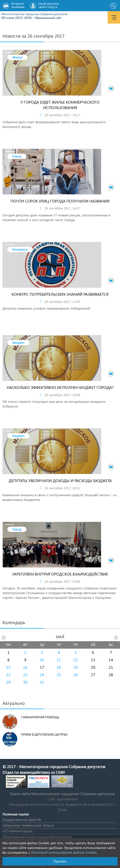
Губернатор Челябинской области (28, 825)
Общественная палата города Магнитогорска (37, 837)
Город (17, 156)
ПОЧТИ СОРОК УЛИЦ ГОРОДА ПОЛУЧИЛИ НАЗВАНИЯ (60, 201)
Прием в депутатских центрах (44, 735)
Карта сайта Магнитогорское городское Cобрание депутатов (62, 794)
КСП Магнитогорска (18, 831)
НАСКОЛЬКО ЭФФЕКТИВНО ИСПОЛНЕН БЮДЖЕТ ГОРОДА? (60, 387)
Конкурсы (20, 249)
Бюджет (19, 342)
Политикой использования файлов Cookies (64, 852)
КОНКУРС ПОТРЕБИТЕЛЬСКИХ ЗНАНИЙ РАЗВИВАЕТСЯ (60, 294)
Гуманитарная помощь (40, 717)
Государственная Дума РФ (22, 820)
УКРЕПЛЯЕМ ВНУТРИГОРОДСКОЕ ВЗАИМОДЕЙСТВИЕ (60, 574)
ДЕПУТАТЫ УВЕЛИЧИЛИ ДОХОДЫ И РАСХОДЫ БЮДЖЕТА (60, 480)
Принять (60, 861)
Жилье (17, 57)
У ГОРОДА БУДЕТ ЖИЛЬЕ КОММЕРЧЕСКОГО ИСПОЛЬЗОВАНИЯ (60, 105)
